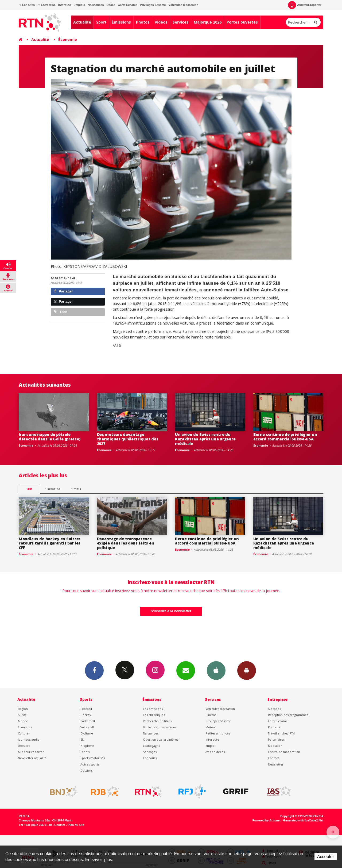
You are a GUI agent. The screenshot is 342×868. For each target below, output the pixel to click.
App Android (247, 670)
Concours (150, 758)
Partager (63, 291)
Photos (143, 22)
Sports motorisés (93, 758)
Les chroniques (154, 715)
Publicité (274, 727)
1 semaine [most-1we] (53, 489)
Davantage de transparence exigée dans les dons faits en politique (126, 543)
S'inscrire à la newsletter (171, 611)
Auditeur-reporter (305, 5)
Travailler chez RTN (281, 733)
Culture (23, 733)
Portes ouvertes (242, 22)
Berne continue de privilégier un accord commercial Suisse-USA (285, 437)
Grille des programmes (160, 727)
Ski (82, 739)
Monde (23, 721)
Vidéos (161, 22)
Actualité (82, 22)
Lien (61, 312)
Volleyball (87, 727)
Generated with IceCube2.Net (303, 820)
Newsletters (186, 670)
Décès (111, 5)
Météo (210, 727)
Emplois (79, 5)
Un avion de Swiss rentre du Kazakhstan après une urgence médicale (205, 439)
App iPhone (216, 670)
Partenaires (276, 739)
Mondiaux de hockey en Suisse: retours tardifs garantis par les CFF (50, 543)
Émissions (121, 22)
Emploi (210, 746)
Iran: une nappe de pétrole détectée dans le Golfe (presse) (49, 437)
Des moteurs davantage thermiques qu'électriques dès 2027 (128, 439)
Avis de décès (215, 752)
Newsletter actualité (32, 758)
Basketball (88, 721)
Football (86, 709)
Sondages (150, 752)
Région (23, 709)
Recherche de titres (157, 721)
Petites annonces (218, 733)
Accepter (326, 857)
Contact (273, 758)
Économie (68, 39)
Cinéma (211, 715)
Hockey (86, 715)
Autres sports (90, 764)
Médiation (275, 746)
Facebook (94, 670)
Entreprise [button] (47, 5)
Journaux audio (29, 739)
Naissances (96, 5)
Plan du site (76, 825)
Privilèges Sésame (153, 5)
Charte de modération (284, 752)
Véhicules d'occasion (183, 5)
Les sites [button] (27, 5)
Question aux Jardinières (161, 739)
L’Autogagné (152, 746)
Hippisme (87, 746)
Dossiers (24, 746)
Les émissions (153, 709)
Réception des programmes (288, 715)
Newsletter (276, 764)
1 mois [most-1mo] (76, 489)
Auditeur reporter (31, 752)
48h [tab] (30, 489)
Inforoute (65, 5)
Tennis (85, 752)
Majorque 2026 (208, 22)
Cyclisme (87, 733)
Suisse (22, 715)
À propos (274, 709)
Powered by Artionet (267, 820)
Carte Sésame (128, 5)
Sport (101, 22)
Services (181, 22)
